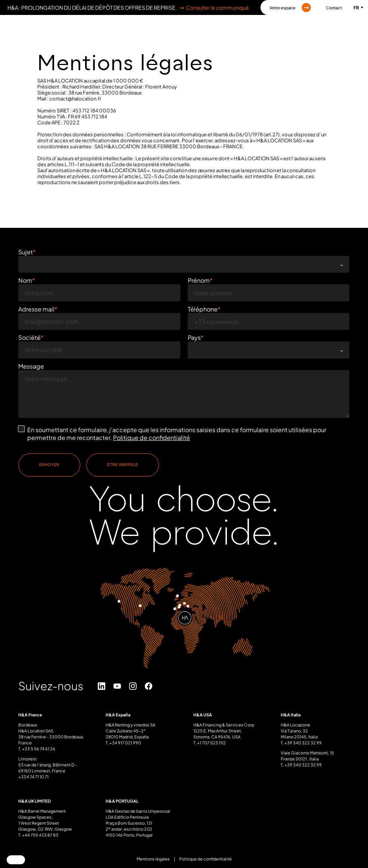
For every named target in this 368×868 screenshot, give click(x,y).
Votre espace (290, 8)
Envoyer (49, 464)
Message (31, 365)
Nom (25, 280)
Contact (334, 8)
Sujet (26, 252)
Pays (194, 337)
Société (29, 337)
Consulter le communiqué (213, 7)
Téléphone (203, 308)
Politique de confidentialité (152, 437)
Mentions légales (153, 858)
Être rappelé (123, 464)
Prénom (199, 280)
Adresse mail (36, 308)
